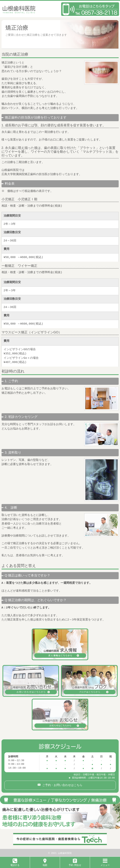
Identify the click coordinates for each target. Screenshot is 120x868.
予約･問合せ (75, 864)
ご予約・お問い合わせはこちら (61, 784)
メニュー (105, 864)
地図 (45, 864)
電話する (15, 864)
